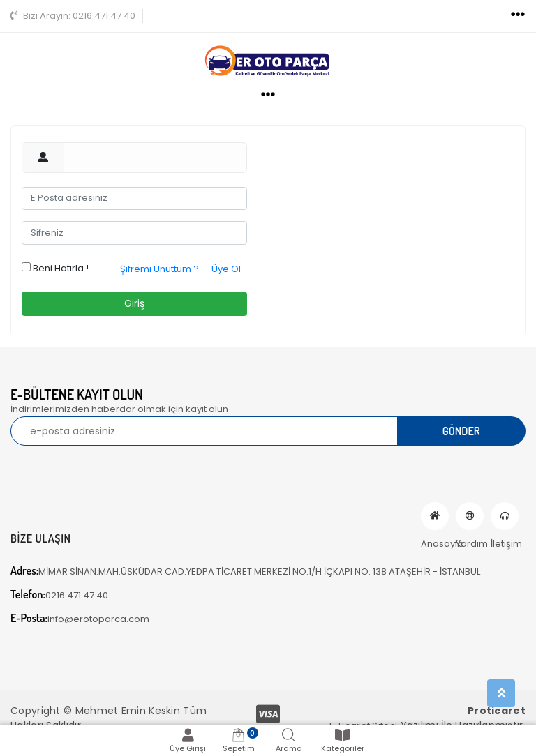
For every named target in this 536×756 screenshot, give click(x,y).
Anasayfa (435, 516)
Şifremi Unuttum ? (159, 269)
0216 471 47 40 (73, 16)
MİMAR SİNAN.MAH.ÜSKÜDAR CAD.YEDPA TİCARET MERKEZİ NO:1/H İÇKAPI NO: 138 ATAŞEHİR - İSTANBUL (245, 571)
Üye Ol (226, 269)
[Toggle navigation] (518, 15)
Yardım (470, 516)
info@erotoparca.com (80, 618)
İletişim (505, 516)
